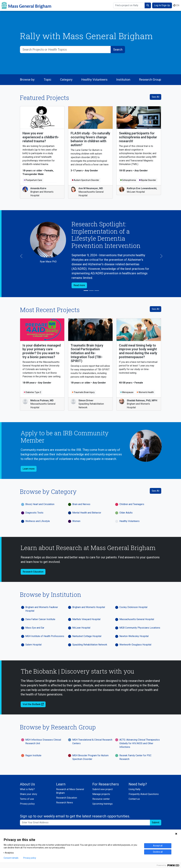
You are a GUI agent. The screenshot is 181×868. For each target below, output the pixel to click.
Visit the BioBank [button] (33, 704)
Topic (48, 80)
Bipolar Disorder (148, 180)
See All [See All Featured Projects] (155, 97)
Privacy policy (27, 804)
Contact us (134, 799)
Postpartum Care (33, 180)
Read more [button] (79, 285)
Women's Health (145, 392)
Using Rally (135, 789)
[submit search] (148, 5)
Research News (65, 803)
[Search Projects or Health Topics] (65, 50)
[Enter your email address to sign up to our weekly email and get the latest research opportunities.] (85, 823)
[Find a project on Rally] (129, 5)
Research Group (150, 80)
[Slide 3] (97, 291)
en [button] (176, 5)
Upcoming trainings (103, 804)
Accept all (158, 846)
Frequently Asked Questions (144, 794)
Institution (123, 80)
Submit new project (103, 789)
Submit (156, 822)
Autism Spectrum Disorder (86, 180)
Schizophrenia (128, 180)
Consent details (11, 858)
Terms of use (27, 799)
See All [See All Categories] (155, 491)
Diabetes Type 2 (32, 392)
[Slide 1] (86, 291)
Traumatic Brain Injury (83, 392)
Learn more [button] (29, 469)
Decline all (158, 852)
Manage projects (101, 794)
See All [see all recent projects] (155, 309)
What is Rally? (27, 789)
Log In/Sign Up (162, 5)
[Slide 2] (91, 291)
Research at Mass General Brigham (70, 791)
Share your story (29, 794)
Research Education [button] (33, 572)
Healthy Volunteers (94, 80)
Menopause (127, 392)
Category (66, 80)
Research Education (67, 798)
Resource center (101, 799)
